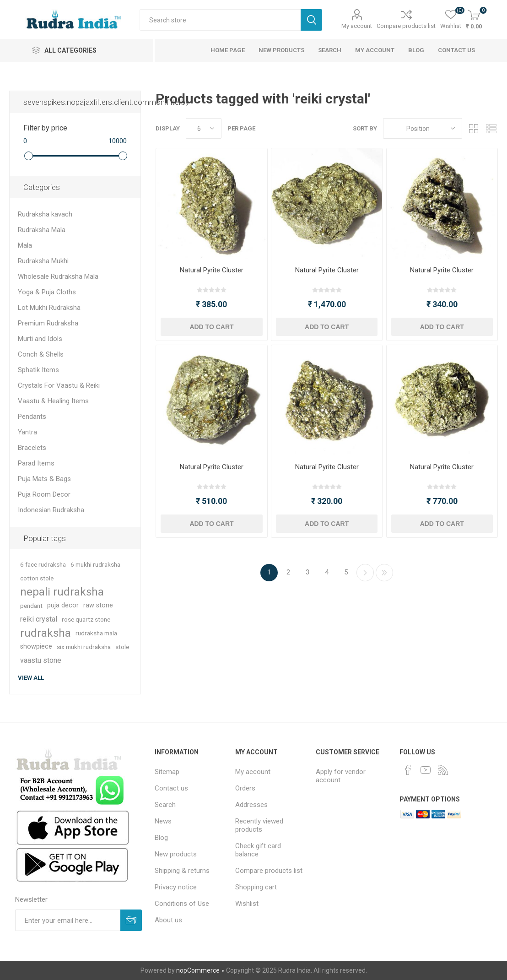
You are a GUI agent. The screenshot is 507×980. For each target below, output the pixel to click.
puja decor (63, 605)
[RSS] (443, 770)
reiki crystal (39, 619)
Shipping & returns (182, 871)
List (491, 128)
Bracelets (32, 448)
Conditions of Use (182, 904)
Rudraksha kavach (45, 214)
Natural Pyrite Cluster (212, 270)
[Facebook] (408, 770)
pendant (31, 606)
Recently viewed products (259, 825)
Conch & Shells (41, 354)
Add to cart (211, 327)
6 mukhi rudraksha (95, 564)
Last (384, 573)
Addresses (251, 805)
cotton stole (37, 578)
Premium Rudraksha (48, 323)
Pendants (32, 417)
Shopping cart (256, 887)
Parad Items (36, 463)
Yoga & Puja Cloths (47, 292)
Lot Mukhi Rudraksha (49, 308)
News (163, 821)
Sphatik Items (38, 370)
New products (281, 50)
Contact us (456, 50)
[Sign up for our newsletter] (68, 920)
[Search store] (220, 20)
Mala (25, 245)
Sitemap (167, 772)
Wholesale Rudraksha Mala (58, 276)
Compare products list (406, 26)
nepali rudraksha (62, 592)
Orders (245, 788)
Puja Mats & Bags (44, 479)
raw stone (98, 605)
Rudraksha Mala (42, 230)
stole (122, 647)
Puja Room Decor (44, 494)
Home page (228, 50)
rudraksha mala (96, 633)
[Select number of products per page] (204, 128)
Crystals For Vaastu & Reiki (59, 385)
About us (168, 920)
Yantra (27, 432)
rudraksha (46, 633)
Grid (474, 128)
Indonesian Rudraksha (51, 510)
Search (311, 20)
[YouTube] (426, 770)
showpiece (36, 647)
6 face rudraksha (43, 564)
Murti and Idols (40, 339)
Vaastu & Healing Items (53, 401)
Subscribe (131, 920)
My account (357, 26)
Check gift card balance (258, 850)
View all (31, 678)
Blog (416, 50)
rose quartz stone (86, 619)
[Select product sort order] (423, 128)
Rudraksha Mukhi (43, 261)
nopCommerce (198, 970)
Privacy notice (176, 887)
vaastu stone (41, 660)
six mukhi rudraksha (84, 647)
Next (365, 573)
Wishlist (247, 904)
